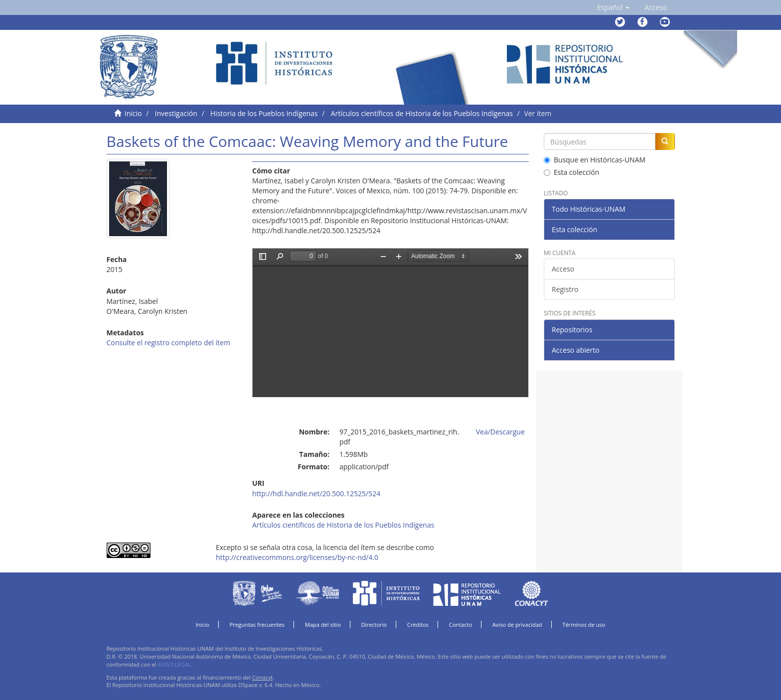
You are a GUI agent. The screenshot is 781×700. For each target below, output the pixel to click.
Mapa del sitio (323, 625)
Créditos (418, 625)
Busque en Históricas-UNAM (595, 160)
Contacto (461, 625)
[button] (613, 7)
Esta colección (571, 172)
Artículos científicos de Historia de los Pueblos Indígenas (422, 113)
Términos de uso (584, 625)
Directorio (374, 625)
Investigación (176, 113)
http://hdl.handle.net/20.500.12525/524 (316, 493)
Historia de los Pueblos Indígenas (264, 113)
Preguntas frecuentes (257, 625)
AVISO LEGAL (175, 664)
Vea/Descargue (500, 432)
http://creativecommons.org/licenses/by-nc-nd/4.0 (297, 557)
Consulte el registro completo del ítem (168, 343)
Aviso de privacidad (517, 625)
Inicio (133, 113)
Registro (565, 289)
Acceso (563, 269)
